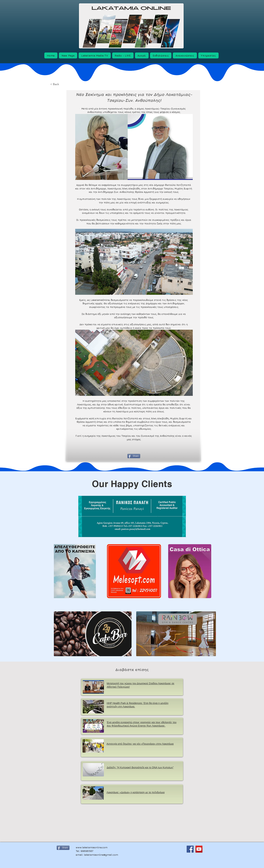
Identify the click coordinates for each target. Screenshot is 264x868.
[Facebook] (190, 849)
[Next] (183, 457)
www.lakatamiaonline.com (92, 847)
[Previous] (86, 457)
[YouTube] (199, 849)
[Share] (134, 456)
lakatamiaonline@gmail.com (101, 855)
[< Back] (61, 84)
